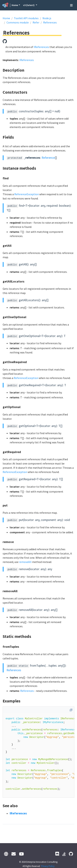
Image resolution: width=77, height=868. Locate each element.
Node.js (47, 18)
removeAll (25, 562)
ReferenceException (27, 194)
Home (15, 5)
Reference (48, 158)
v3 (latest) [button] (29, 5)
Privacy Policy (48, 866)
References (50, 22)
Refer (36, 22)
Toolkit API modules (26, 18)
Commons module (18, 22)
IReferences (41, 47)
